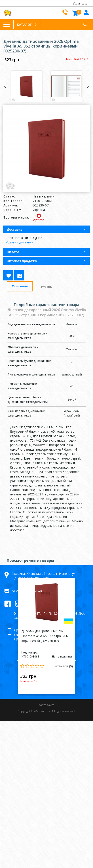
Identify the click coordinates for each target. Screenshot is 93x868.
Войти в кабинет (86, 12)
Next (88, 86)
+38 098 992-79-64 (27, 639)
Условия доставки (19, 242)
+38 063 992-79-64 (27, 635)
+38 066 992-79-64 (27, 630)
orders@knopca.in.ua (27, 590)
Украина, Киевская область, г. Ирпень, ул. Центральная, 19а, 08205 (44, 576)
